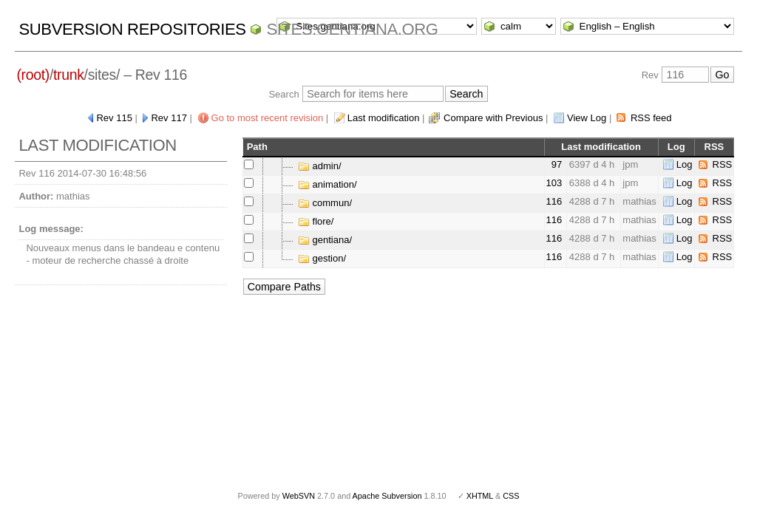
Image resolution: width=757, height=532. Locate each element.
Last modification (384, 118)
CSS (511, 496)
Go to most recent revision (268, 118)
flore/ (316, 221)
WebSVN (299, 496)
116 (554, 201)
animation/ (327, 184)
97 (557, 164)
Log (685, 164)
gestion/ (322, 258)
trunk (69, 75)
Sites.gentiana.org (352, 29)
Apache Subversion (387, 496)
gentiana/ (325, 240)
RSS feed (651, 118)
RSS (723, 164)
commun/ (325, 203)
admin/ (320, 166)
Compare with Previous (493, 118)
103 (554, 183)
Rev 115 (114, 118)
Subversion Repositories (132, 29)
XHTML (480, 496)
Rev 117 (169, 118)
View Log (587, 118)
